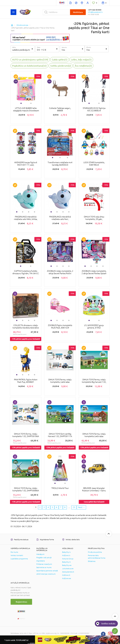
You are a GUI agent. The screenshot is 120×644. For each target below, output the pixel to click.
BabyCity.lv (66, 552)
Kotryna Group (68, 559)
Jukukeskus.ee (68, 569)
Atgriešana (41, 561)
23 (74, 507)
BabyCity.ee (67, 565)
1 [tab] (21, 103)
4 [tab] (35, 212)
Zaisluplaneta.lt (68, 572)
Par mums (14, 552)
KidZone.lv (66, 555)
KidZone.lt (66, 575)
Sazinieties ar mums (44, 567)
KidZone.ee (67, 578)
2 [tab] (31, 103)
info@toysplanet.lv (95, 12)
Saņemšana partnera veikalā (47, 571)
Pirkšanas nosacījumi (44, 564)
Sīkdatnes (92, 561)
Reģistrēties (21, 602)
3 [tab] (67, 158)
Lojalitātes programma (19, 559)
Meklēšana (78, 12)
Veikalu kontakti (17, 555)
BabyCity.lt (66, 562)
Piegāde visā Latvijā (44, 558)
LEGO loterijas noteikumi (46, 574)
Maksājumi (40, 554)
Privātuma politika (95, 552)
